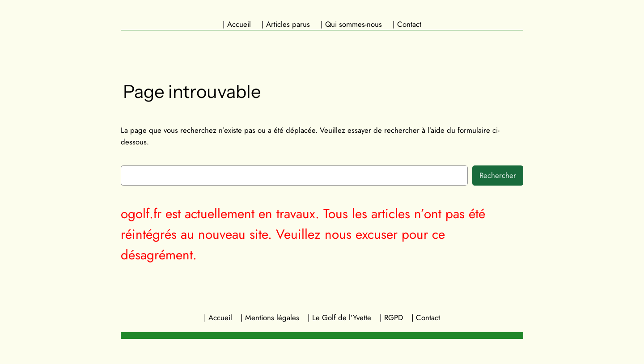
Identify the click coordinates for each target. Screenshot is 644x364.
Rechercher (498, 175)
